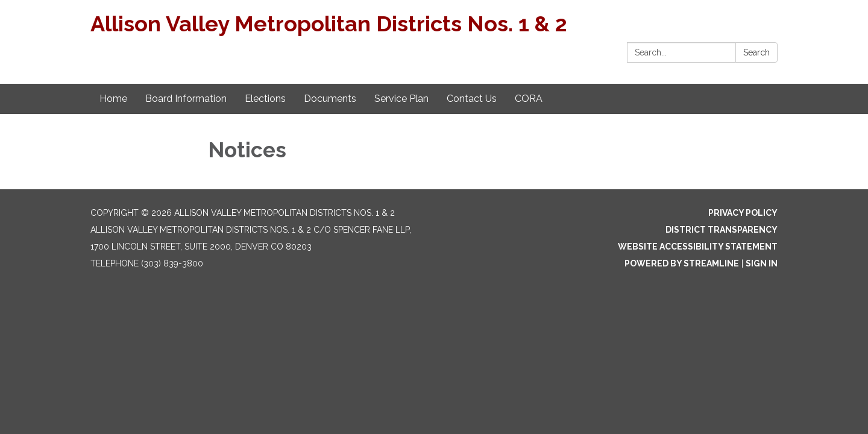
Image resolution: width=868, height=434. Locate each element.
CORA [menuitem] (529, 99)
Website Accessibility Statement (698, 247)
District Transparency (722, 230)
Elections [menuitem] (265, 99)
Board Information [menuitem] (186, 99)
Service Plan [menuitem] (401, 99)
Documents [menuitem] (330, 99)
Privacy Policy (743, 213)
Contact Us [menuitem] (472, 99)
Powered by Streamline (682, 263)
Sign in (762, 263)
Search (756, 52)
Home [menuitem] (113, 99)
